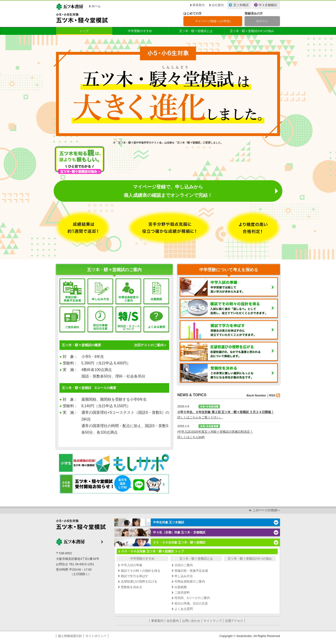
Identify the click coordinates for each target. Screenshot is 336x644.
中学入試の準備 (131, 565)
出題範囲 (181, 587)
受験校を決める (131, 587)
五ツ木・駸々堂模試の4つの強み (252, 31)
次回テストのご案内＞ (150, 345)
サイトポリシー (96, 636)
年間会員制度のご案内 (190, 581)
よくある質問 (184, 609)
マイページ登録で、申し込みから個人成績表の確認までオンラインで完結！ (168, 191)
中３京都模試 (268, 5)
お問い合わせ (191, 621)
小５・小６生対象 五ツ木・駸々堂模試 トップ (152, 551)
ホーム (96, 6)
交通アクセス (234, 621)
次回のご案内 (184, 565)
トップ (84, 31)
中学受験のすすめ (140, 31)
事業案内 (199, 5)
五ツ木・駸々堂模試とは (196, 31)
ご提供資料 (182, 592)
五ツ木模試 (241, 5)
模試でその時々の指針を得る (141, 571)
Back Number (256, 395)
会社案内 (218, 5)
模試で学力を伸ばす (135, 576)
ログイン (262, 21)
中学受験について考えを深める (229, 270)
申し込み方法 (184, 576)
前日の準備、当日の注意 (191, 603)
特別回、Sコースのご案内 (192, 598)
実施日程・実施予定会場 (191, 571)
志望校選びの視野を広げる (139, 581)
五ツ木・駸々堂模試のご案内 (114, 270)
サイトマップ (213, 621)
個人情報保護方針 (70, 636)
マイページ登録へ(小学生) (213, 21)
